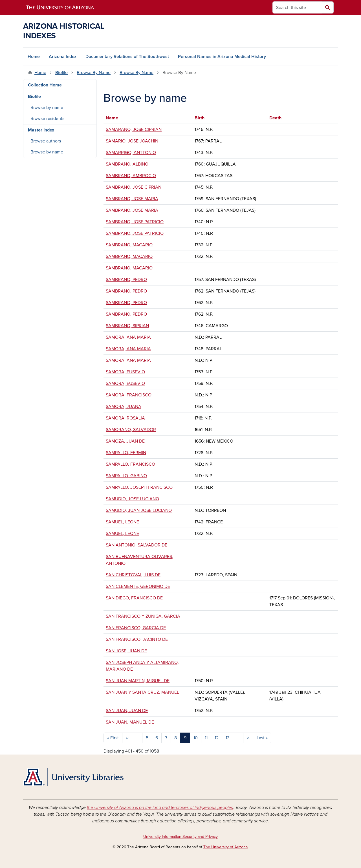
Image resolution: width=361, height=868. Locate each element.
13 (228, 738)
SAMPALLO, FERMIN (126, 453)
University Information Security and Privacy (180, 837)
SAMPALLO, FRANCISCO (130, 464)
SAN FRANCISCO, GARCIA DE (136, 628)
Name (115, 118)
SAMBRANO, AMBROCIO (131, 176)
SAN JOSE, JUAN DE (126, 651)
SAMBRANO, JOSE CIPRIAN (134, 187)
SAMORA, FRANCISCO (129, 395)
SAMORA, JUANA (124, 407)
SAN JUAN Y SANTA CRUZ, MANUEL (142, 692)
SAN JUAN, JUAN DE (127, 711)
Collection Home (45, 85)
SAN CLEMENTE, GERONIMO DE (138, 586)
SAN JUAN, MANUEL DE (130, 722)
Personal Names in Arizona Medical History (222, 57)
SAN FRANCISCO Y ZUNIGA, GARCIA (143, 616)
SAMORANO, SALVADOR (131, 430)
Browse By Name (94, 73)
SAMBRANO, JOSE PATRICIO (135, 222)
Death (275, 118)
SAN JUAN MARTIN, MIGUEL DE (138, 681)
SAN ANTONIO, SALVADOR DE (137, 545)
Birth (200, 118)
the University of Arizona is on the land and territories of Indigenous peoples (160, 807)
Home (34, 57)
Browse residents (47, 119)
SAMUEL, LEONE (122, 522)
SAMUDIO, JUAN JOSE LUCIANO (139, 510)
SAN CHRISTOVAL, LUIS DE (133, 575)
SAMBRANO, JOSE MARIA (132, 199)
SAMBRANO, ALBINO (127, 164)
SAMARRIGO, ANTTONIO (131, 153)
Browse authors (46, 141)
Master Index (41, 130)
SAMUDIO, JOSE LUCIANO (132, 499)
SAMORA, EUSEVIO (125, 372)
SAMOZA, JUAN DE (125, 441)
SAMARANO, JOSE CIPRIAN (134, 130)
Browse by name (47, 108)
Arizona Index (63, 57)
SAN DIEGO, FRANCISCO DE (134, 598)
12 (217, 738)
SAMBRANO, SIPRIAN (127, 326)
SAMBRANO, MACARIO (129, 245)
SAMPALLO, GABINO (126, 476)
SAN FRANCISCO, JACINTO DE (137, 639)
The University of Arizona (225, 847)
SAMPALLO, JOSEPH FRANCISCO (139, 487)
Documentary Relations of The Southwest (127, 57)
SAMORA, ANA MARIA (128, 337)
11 (206, 738)
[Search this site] (297, 7)
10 (196, 738)
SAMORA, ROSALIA (125, 418)
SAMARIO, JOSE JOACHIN (132, 141)
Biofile (61, 73)
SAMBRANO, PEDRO (126, 280)
